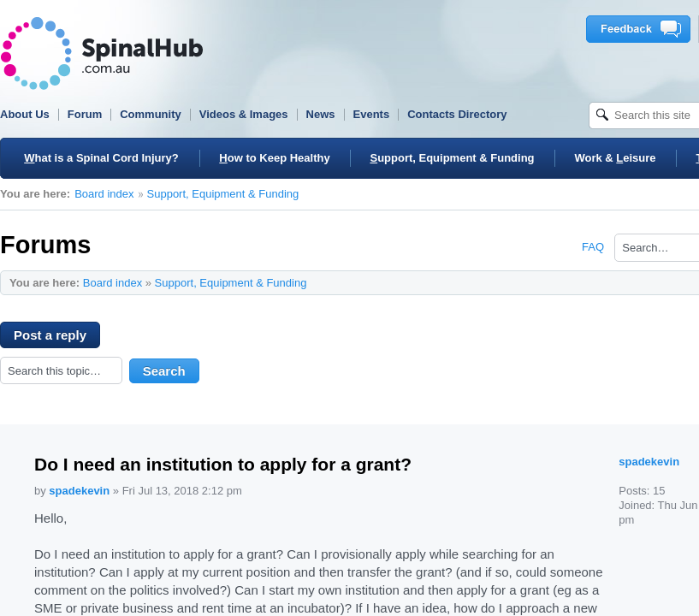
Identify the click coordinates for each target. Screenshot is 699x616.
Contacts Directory (457, 114)
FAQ (593, 247)
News (321, 114)
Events (372, 114)
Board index (104, 194)
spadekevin (79, 491)
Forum (85, 114)
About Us (25, 114)
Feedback (641, 29)
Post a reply (57, 338)
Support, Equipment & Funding (223, 194)
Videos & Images (244, 114)
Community (151, 114)
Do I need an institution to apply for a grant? (223, 464)
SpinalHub (102, 53)
